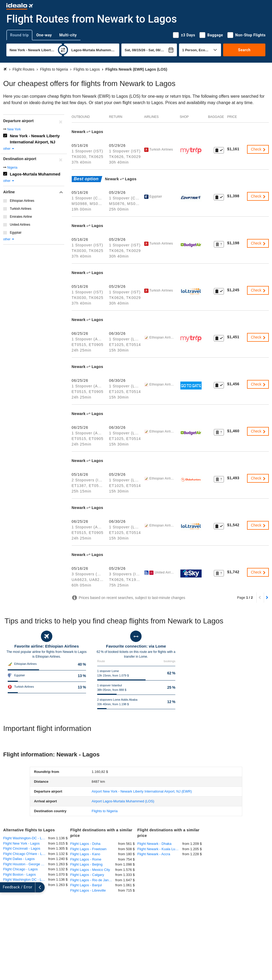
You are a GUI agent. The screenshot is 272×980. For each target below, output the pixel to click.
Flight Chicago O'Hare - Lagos (26, 854)
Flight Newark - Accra (154, 854)
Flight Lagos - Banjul (86, 885)
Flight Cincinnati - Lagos (22, 848)
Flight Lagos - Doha (85, 844)
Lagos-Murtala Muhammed (35, 174)
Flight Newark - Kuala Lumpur (160, 849)
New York (14, 129)
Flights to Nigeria (105, 811)
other (9, 149)
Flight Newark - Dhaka (154, 844)
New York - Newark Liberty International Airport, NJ (35, 139)
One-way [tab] (44, 35)
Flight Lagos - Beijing (86, 864)
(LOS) (123, 801)
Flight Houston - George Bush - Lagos (26, 864)
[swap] (63, 50)
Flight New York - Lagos (21, 843)
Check (258, 149)
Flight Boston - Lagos (20, 874)
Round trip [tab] (19, 35)
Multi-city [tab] (68, 35)
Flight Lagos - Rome (86, 859)
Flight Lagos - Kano (85, 854)
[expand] (5, 887)
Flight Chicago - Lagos (20, 869)
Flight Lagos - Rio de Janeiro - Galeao (93, 880)
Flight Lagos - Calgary (87, 875)
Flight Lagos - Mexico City (90, 870)
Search (244, 50)
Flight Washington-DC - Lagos (26, 838)
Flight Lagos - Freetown (89, 849)
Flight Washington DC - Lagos (26, 880)
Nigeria (12, 168)
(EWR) (142, 791)
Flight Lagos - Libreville (88, 890)
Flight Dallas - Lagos (19, 859)
